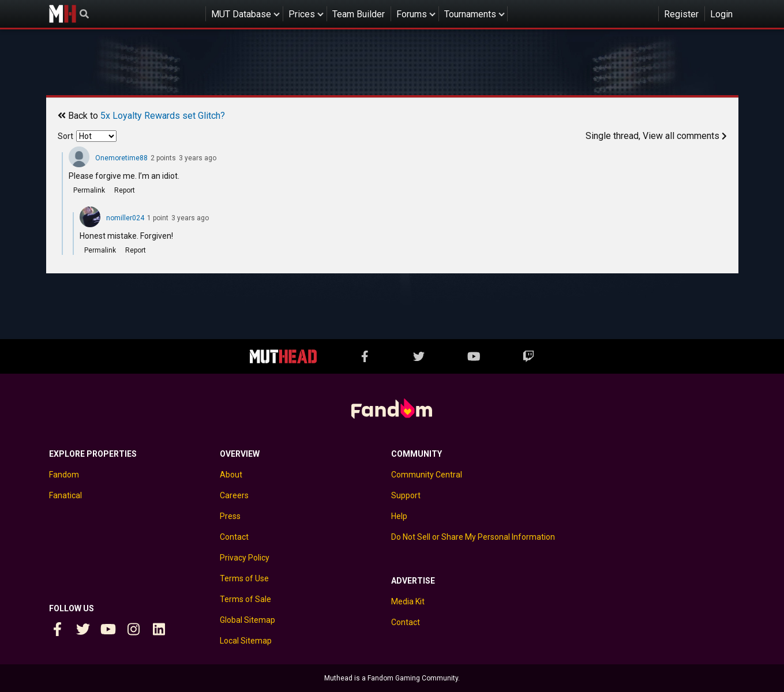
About (231, 475)
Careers (234, 495)
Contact (234, 537)
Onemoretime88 (121, 158)
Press (230, 516)
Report (125, 190)
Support (406, 495)
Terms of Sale (245, 599)
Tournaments (470, 14)
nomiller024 (125, 218)
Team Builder (359, 14)
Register (681, 14)
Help (399, 516)
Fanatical (65, 495)
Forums (412, 14)
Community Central (427, 475)
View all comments (685, 136)
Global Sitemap (247, 620)
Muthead (63, 14)
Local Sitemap (246, 641)
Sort (65, 136)
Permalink (89, 190)
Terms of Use (244, 578)
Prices (302, 14)
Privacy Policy (245, 558)
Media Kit (408, 601)
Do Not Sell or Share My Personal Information (473, 537)
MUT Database (241, 14)
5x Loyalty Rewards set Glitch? (163, 116)
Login (721, 14)
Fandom (64, 475)
